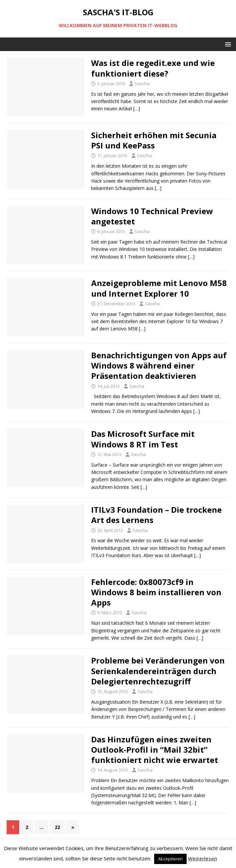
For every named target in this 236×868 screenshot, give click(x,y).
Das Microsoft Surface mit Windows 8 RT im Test (143, 439)
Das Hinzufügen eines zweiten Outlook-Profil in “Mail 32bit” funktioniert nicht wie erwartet (155, 750)
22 (57, 827)
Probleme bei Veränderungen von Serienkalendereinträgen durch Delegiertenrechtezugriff (158, 671)
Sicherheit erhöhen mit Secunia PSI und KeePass (154, 140)
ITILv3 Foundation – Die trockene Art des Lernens (156, 515)
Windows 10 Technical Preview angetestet (152, 216)
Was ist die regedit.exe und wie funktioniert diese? (153, 68)
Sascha (142, 84)
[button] (227, 44)
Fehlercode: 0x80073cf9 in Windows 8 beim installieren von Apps (156, 592)
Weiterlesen (203, 858)
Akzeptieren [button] (170, 859)
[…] (137, 109)
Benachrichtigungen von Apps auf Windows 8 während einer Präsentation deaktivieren (159, 365)
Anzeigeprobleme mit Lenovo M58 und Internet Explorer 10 (159, 288)
